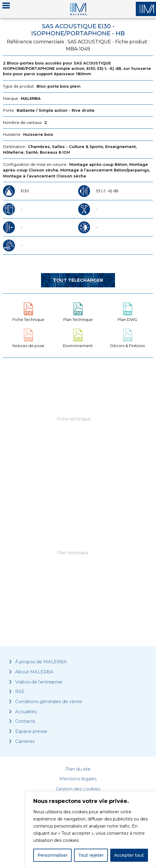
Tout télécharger (78, 280)
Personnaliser (53, 855)
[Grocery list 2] (78, 562)
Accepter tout (129, 855)
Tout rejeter (91, 855)
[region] (91, 830)
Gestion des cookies (78, 789)
